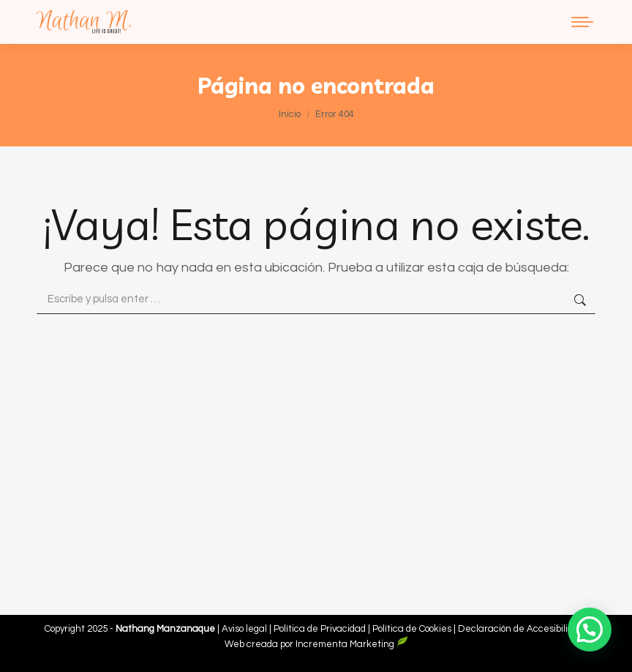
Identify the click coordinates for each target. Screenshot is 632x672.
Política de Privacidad (321, 629)
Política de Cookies (412, 629)
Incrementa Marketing (352, 644)
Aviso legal (245, 629)
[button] (590, 630)
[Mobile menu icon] (582, 22)
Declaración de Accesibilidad (521, 629)
